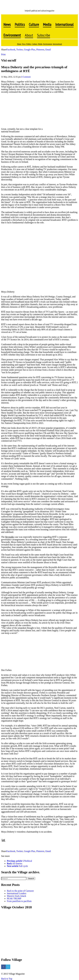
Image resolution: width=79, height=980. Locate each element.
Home (19, 44)
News (24, 44)
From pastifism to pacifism (19, 901)
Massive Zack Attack (16, 896)
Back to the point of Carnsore (20, 891)
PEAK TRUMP (14, 899)
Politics (29, 44)
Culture (35, 44)
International (57, 44)
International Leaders (17, 893)
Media (40, 44)
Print (3, 54)
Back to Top (7, 979)
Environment (48, 44)
